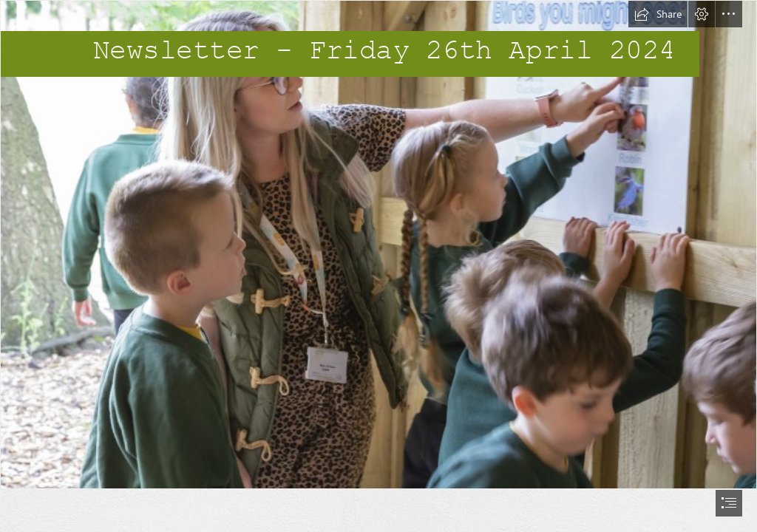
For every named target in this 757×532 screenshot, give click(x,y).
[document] (378, 266)
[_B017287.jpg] (378, 245)
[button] (658, 14)
